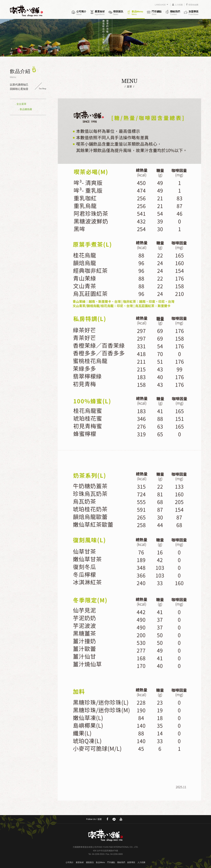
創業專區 (131, 862)
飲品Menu (137, 13)
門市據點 (157, 13)
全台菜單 (21, 104)
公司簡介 (81, 13)
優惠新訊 (90, 862)
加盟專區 (194, 13)
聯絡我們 (175, 13)
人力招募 (177, 5)
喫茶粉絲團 (192, 5)
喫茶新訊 (118, 13)
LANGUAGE (161, 5)
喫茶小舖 (28, 9)
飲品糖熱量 (26, 109)
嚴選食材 (100, 13)
